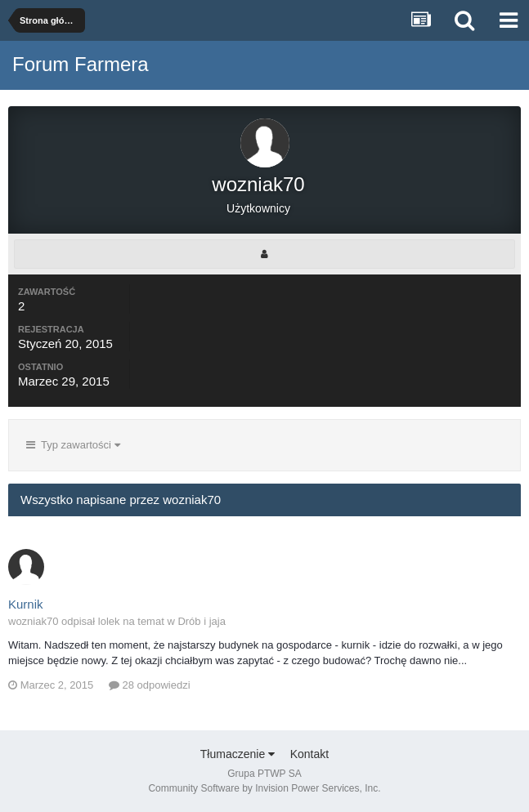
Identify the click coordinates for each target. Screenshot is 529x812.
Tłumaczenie (238, 754)
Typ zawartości (73, 445)
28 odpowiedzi (150, 685)
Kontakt (309, 754)
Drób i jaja (202, 621)
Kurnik (26, 604)
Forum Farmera (81, 64)
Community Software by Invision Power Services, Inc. (264, 788)
